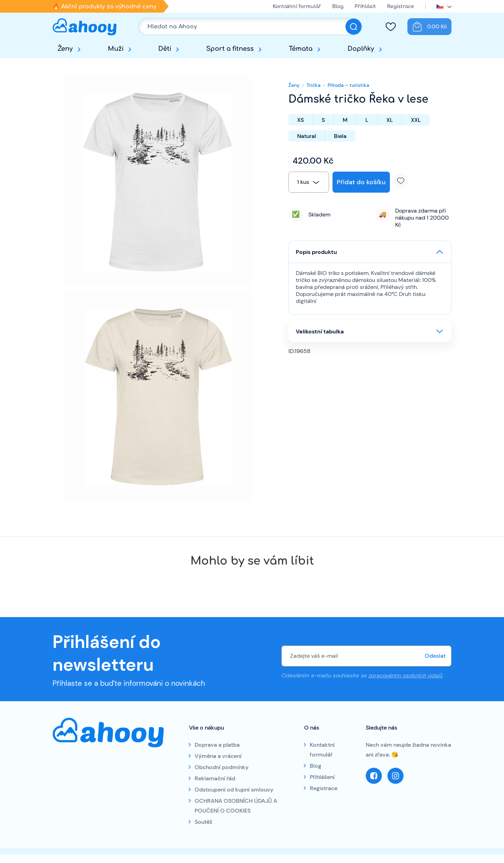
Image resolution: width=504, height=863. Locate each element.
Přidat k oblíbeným (403, 181)
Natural (307, 136)
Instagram (395, 776)
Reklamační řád (215, 778)
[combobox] (309, 182)
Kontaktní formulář (297, 6)
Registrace (401, 6)
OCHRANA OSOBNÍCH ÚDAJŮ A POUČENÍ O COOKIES (236, 806)
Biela (340, 136)
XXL (416, 120)
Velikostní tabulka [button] (320, 332)
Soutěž (203, 822)
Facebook (374, 776)
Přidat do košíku (361, 182)
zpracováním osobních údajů (405, 675)
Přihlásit (365, 6)
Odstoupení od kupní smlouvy (234, 790)
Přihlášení (322, 777)
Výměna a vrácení (218, 756)
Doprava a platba (217, 745)
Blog (338, 6)
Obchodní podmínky (222, 767)
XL (390, 120)
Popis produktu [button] (316, 252)
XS (300, 120)
